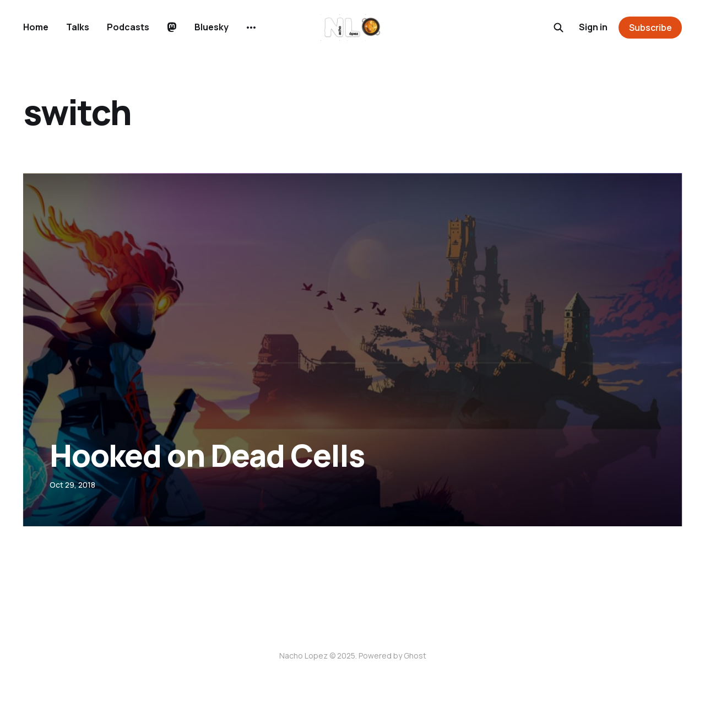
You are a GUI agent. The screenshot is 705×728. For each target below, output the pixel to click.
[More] (251, 28)
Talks (78, 27)
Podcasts (128, 27)
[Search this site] (558, 28)
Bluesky (211, 27)
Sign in (593, 27)
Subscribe (650, 28)
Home (36, 27)
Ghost (415, 656)
